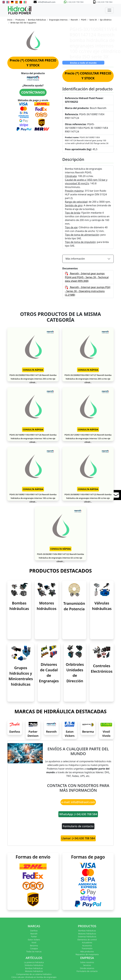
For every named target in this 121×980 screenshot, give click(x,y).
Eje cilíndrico (106, 20)
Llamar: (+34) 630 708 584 (78, 838)
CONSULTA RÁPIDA (33, 370)
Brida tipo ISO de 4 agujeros (23, 23)
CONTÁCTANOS (33, 92)
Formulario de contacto (78, 826)
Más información (75, 259)
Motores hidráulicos (87, 934)
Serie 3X (93, 20)
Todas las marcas (34, 951)
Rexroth (74, 20)
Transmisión (87, 948)
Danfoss (15, 732)
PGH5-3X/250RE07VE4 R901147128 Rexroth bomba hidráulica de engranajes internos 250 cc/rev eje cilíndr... (33, 379)
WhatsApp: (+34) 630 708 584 (78, 814)
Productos (20, 20)
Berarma (88, 732)
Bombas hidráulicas (37, 20)
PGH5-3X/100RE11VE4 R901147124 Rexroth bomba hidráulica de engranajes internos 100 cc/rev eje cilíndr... (33, 498)
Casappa (34, 948)
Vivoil (34, 942)
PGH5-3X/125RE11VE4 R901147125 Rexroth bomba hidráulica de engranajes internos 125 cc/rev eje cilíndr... (88, 438)
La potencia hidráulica (34, 962)
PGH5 (84, 20)
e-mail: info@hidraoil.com (78, 802)
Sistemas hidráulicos (87, 937)
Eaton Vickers (34, 940)
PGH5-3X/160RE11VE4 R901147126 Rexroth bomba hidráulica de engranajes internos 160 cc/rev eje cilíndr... (33, 438)
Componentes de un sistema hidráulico (34, 974)
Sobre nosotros (87, 962)
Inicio (10, 20)
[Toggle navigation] (109, 10)
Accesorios (87, 946)
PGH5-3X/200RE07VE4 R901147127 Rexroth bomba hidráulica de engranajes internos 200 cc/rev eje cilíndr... (88, 379)
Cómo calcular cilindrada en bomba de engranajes (34, 977)
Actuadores (87, 942)
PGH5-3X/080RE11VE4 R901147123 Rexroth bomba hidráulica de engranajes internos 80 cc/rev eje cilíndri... (88, 498)
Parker (34, 937)
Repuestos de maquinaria (87, 954)
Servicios (87, 965)
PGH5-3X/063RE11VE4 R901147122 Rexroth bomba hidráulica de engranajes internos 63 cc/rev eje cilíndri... (60, 558)
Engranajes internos (58, 20)
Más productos (87, 951)
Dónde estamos (87, 968)
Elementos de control (87, 940)
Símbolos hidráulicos (34, 965)
